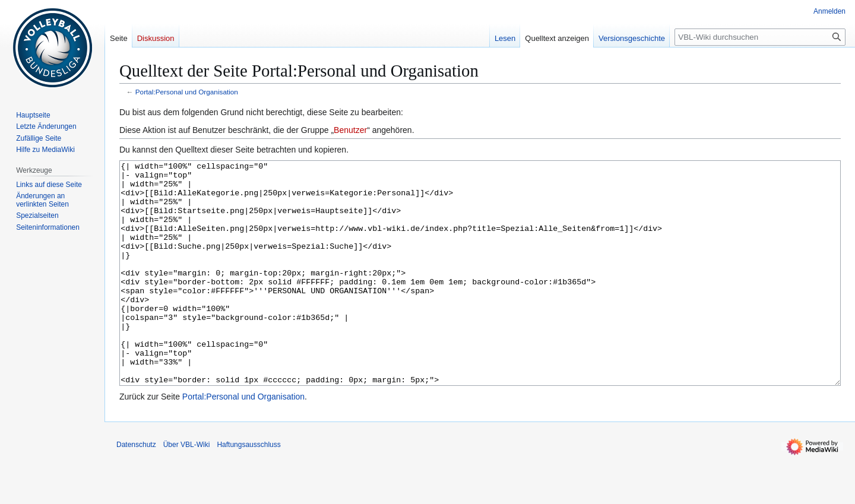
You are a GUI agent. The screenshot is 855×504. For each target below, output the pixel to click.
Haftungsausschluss (248, 489)
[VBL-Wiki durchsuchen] (760, 37)
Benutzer (350, 130)
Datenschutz (136, 489)
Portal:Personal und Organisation (187, 92)
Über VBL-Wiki (187, 489)
